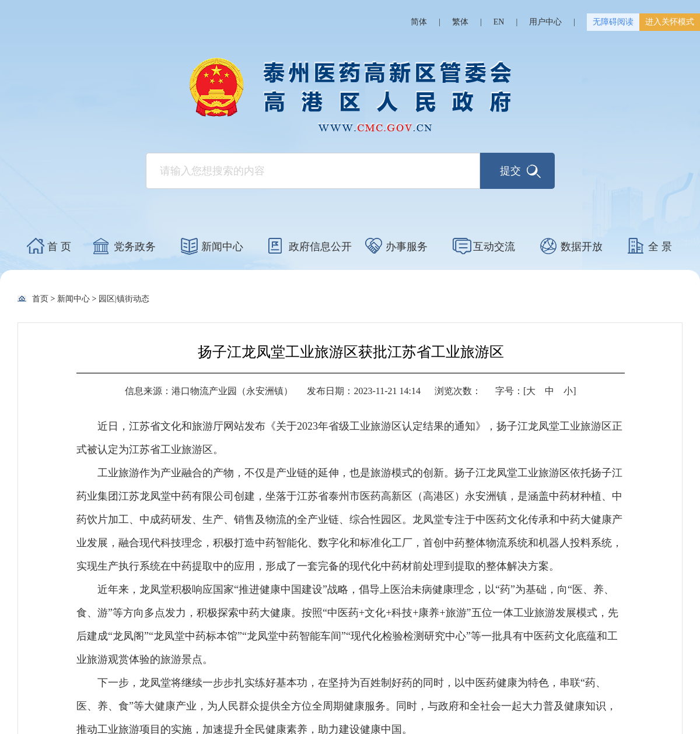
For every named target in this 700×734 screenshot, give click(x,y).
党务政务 (135, 247)
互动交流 (494, 247)
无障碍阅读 (613, 22)
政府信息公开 (320, 247)
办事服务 (407, 247)
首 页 (59, 247)
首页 (40, 299)
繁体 (460, 22)
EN (499, 22)
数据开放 (582, 247)
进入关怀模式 (670, 22)
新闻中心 (222, 247)
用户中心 (545, 22)
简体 (419, 22)
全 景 (660, 247)
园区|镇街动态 (124, 299)
